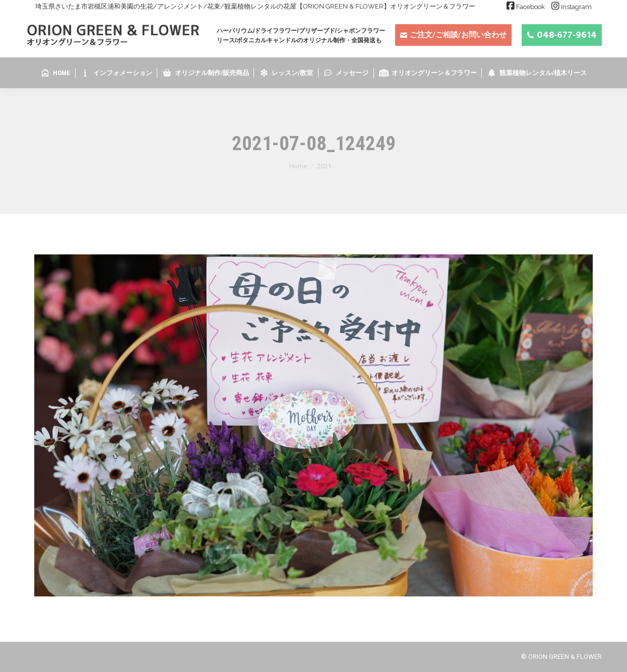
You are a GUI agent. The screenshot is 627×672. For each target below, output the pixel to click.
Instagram (576, 7)
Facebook (530, 7)
